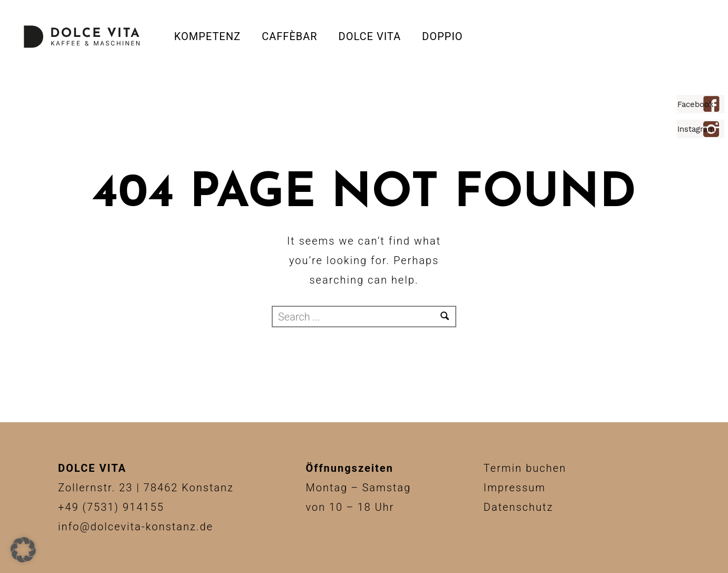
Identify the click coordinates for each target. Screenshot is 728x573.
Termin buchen (525, 468)
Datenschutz (519, 507)
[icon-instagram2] (714, 130)
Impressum (515, 488)
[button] (23, 550)
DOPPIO (442, 36)
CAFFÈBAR (289, 36)
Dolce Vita (370, 36)
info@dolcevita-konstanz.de (136, 527)
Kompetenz (207, 36)
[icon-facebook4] (714, 105)
